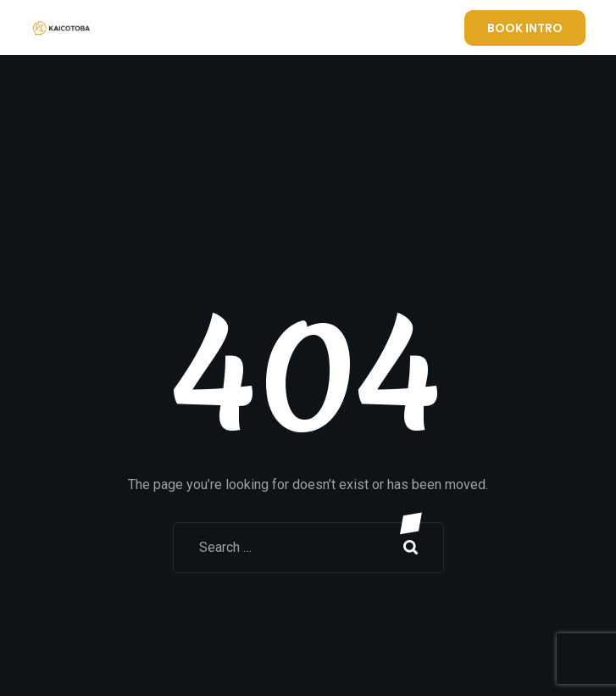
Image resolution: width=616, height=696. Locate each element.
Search (411, 548)
